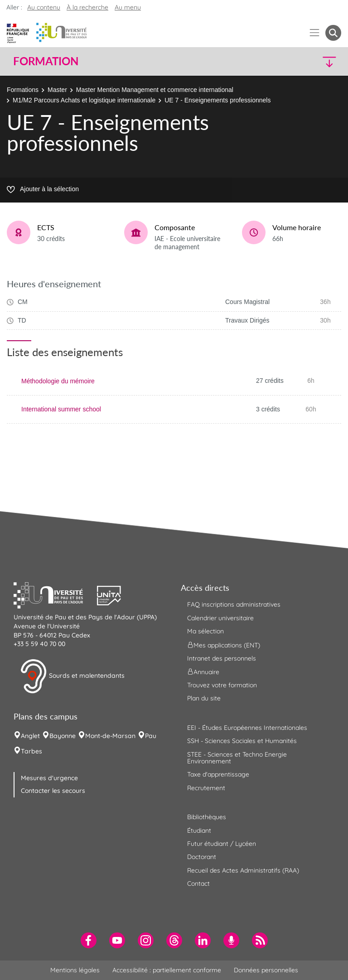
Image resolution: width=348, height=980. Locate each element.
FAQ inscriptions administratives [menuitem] (234, 604)
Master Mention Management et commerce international (155, 90)
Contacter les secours (53, 791)
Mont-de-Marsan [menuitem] (110, 736)
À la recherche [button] (87, 7)
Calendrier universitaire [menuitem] (220, 618)
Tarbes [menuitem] (31, 751)
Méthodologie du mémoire (58, 381)
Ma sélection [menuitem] (205, 631)
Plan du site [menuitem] (204, 698)
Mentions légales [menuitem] (75, 970)
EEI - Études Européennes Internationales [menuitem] (247, 728)
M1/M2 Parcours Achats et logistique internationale (84, 100)
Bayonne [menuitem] (63, 736)
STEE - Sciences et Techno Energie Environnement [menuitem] (237, 758)
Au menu (128, 7)
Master (57, 90)
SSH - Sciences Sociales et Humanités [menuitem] (242, 741)
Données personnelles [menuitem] (266, 970)
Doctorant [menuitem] (202, 857)
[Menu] (315, 33)
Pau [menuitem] (151, 736)
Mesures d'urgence (49, 778)
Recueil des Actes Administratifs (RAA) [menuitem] (243, 870)
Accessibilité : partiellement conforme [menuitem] (167, 970)
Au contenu (44, 7)
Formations (23, 90)
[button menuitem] (333, 33)
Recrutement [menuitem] (206, 788)
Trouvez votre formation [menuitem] (222, 685)
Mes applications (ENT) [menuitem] (224, 645)
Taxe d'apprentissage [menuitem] (218, 774)
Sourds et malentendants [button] (72, 676)
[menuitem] (89, 940)
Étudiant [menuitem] (199, 830)
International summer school (61, 409)
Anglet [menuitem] (30, 736)
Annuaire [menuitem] (203, 672)
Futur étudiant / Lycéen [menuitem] (222, 844)
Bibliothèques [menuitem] (207, 817)
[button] (302, 61)
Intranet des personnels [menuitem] (222, 658)
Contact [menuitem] (198, 883)
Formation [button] (46, 61)
